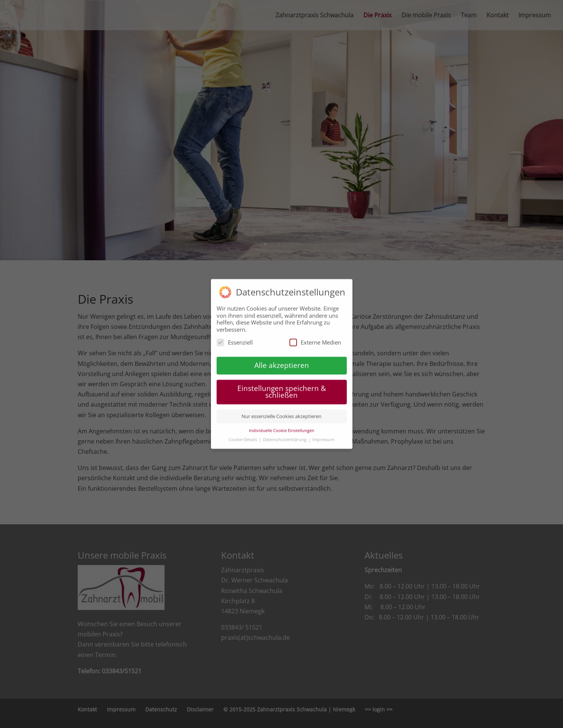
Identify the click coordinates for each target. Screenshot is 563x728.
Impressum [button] (323, 436)
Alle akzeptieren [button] (282, 362)
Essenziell (235, 339)
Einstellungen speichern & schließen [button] (282, 389)
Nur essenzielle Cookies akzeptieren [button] (281, 413)
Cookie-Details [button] (243, 436)
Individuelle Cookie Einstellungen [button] (282, 427)
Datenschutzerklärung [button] (285, 436)
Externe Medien (315, 339)
